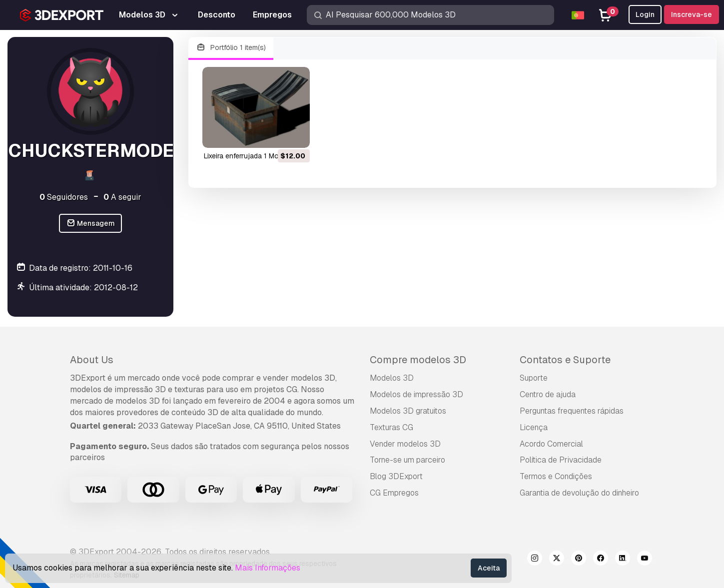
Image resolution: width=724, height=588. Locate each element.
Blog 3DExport (396, 476)
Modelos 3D (392, 378)
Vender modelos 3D (405, 444)
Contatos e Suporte (565, 360)
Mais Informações (268, 568)
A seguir (122, 197)
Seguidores (64, 197)
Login (645, 14)
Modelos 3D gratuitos (408, 411)
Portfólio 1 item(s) (231, 48)
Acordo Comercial (551, 444)
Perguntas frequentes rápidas (572, 411)
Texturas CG (391, 427)
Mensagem (91, 224)
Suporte (534, 378)
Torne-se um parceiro (407, 460)
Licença (534, 427)
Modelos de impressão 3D (416, 394)
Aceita (489, 568)
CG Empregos (394, 493)
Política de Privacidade (561, 460)
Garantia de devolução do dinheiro (579, 493)
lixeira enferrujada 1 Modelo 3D (254, 156)
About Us (92, 360)
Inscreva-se (692, 14)
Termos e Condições (556, 476)
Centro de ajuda (548, 394)
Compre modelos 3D (418, 360)
